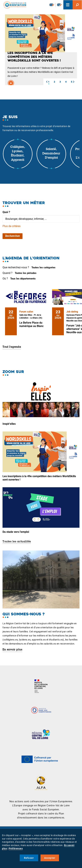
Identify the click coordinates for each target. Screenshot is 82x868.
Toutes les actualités (17, 542)
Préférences (16, 848)
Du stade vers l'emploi (16, 532)
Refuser (29, 858)
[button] (47, 82)
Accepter (50, 858)
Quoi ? (6, 212)
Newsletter (52, 5)
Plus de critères (12, 226)
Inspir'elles (9, 424)
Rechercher (13, 236)
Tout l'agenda (12, 347)
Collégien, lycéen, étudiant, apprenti (18, 154)
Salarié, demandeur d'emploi (51, 154)
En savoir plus (12, 650)
